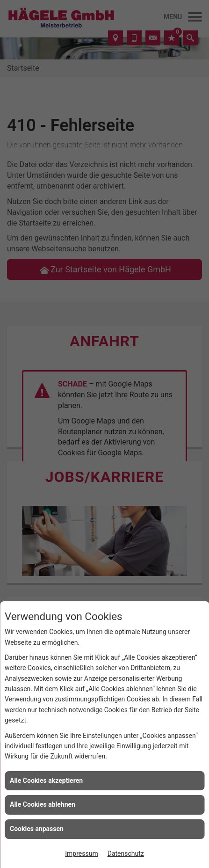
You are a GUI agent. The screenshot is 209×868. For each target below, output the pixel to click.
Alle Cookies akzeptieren (46, 780)
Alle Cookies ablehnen (43, 804)
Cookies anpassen (37, 829)
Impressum (81, 853)
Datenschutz (126, 853)
